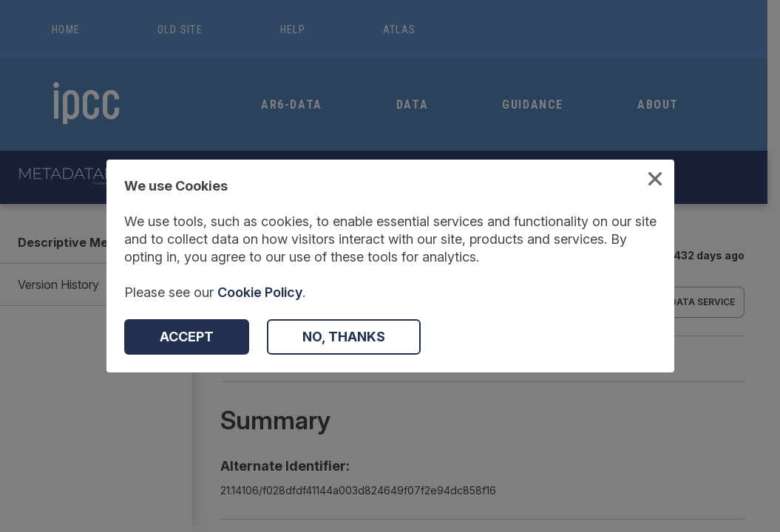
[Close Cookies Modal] (655, 181)
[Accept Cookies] (187, 337)
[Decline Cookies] (344, 337)
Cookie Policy (260, 292)
